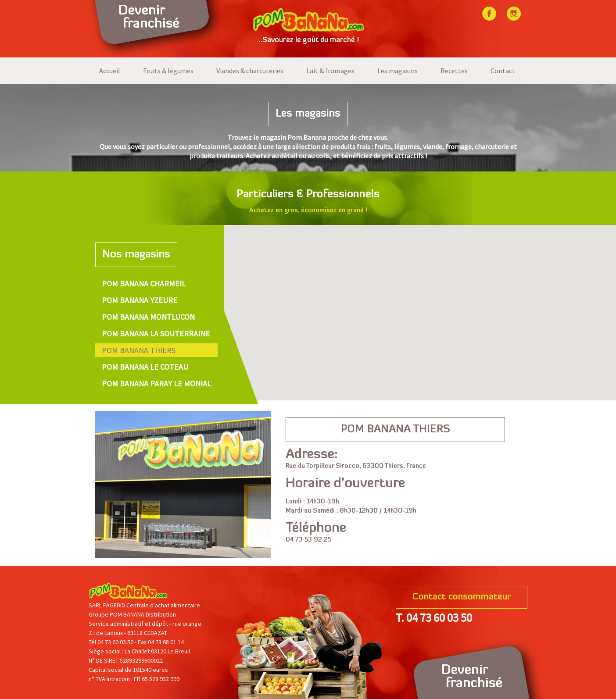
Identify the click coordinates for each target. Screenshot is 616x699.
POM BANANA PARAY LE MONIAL (156, 383)
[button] (379, 309)
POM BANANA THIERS (139, 350)
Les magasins (398, 71)
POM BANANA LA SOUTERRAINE (156, 333)
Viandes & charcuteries (250, 71)
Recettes (454, 71)
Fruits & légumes (168, 71)
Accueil (110, 71)
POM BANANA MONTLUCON (148, 317)
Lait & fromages (330, 71)
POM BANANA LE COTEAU (145, 367)
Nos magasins (136, 255)
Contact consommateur (462, 597)
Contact (503, 71)
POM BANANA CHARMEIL (144, 284)
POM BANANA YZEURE (140, 300)
